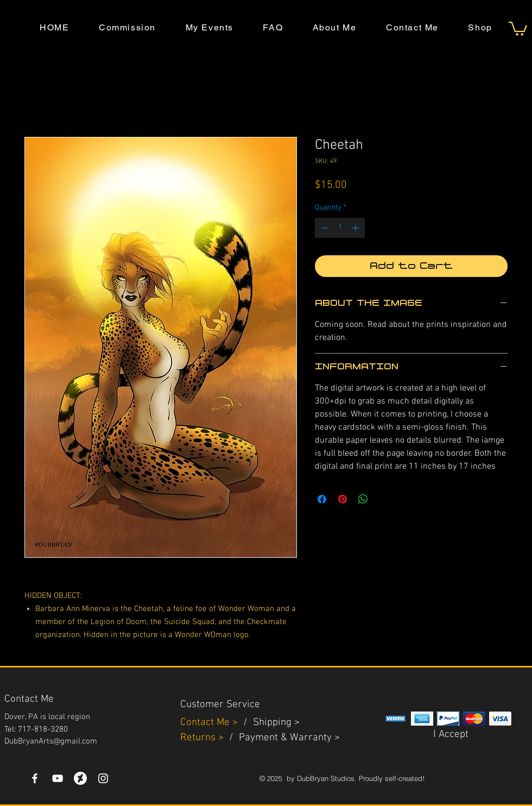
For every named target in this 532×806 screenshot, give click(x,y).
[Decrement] (323, 228)
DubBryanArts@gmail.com (51, 741)
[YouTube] (58, 778)
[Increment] (356, 228)
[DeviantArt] (80, 778)
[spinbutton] (340, 228)
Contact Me (206, 723)
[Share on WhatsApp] (363, 499)
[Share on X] (384, 499)
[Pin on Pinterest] (343, 499)
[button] (518, 28)
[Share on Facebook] (322, 499)
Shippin (270, 723)
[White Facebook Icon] (35, 778)
